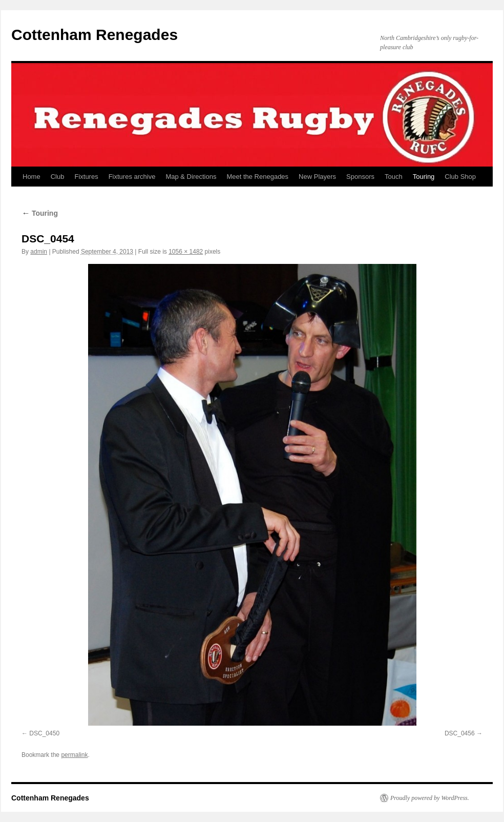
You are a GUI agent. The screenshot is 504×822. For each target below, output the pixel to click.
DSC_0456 (460, 733)
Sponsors (360, 177)
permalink (74, 755)
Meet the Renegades (257, 177)
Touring (424, 177)
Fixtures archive (132, 177)
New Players (317, 177)
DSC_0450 (44, 733)
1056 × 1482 (186, 252)
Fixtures (86, 177)
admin (39, 252)
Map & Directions (191, 177)
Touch (394, 177)
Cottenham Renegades (94, 35)
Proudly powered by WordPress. (430, 798)
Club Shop (460, 177)
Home (31, 177)
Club (58, 177)
